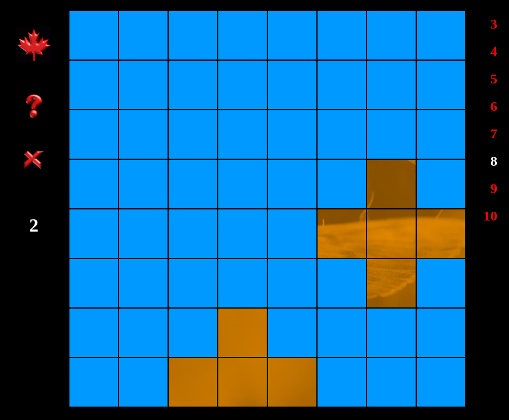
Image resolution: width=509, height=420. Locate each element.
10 (490, 216)
